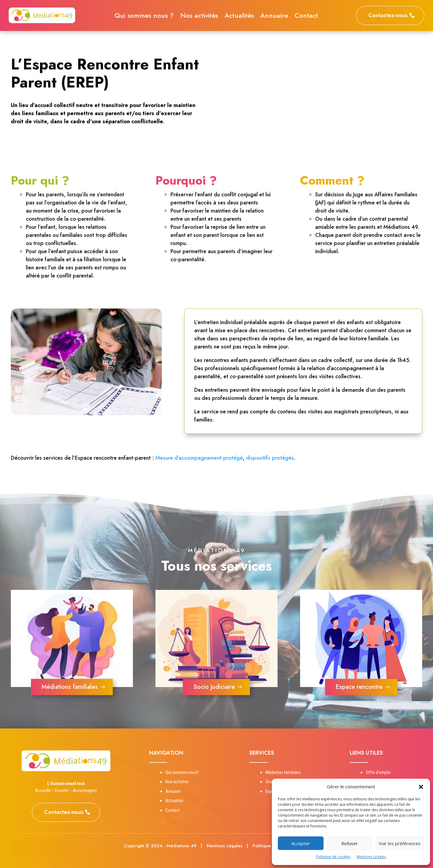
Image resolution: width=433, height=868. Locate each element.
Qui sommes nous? (182, 772)
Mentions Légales (371, 857)
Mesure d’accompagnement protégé (199, 458)
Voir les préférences (400, 843)
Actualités (239, 17)
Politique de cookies (333, 857)
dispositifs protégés (270, 458)
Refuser (350, 843)
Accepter (301, 843)
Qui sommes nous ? (144, 17)
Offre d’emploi (378, 772)
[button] (421, 787)
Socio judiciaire (214, 687)
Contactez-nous (388, 15)
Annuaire (274, 17)
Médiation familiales (283, 772)
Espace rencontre (359, 687)
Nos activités (199, 17)
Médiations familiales (70, 687)
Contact (306, 17)
